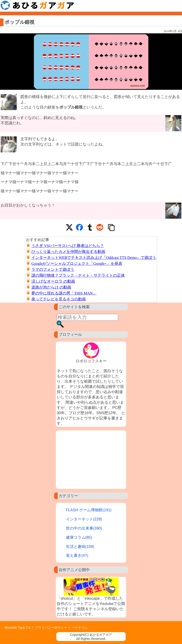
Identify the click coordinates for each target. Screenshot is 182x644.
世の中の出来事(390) (84, 528)
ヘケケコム (80, 628)
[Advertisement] (91, 460)
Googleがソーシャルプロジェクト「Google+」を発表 (77, 264)
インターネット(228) (84, 519)
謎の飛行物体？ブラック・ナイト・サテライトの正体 (78, 275)
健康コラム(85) (79, 537)
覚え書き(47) (77, 555)
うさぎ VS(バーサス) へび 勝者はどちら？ (68, 246)
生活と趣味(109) (80, 547)
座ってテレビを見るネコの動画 (59, 299)
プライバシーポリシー (51, 628)
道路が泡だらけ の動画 (51, 287)
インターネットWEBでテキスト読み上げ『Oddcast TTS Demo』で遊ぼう (94, 258)
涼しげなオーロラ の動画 (53, 281)
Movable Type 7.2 (17, 628)
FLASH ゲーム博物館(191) (89, 510)
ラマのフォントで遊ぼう (53, 269)
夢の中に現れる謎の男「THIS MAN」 (64, 293)
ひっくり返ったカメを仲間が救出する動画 (68, 252)
